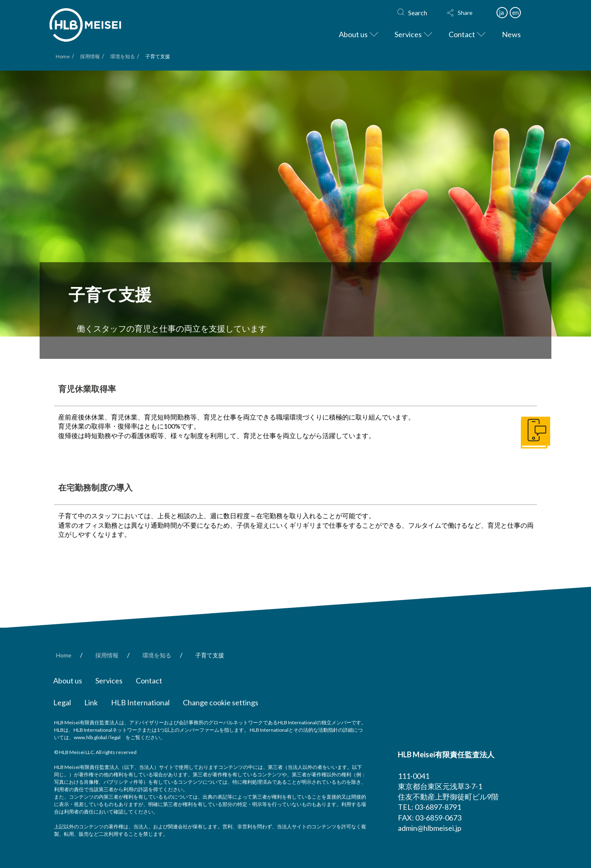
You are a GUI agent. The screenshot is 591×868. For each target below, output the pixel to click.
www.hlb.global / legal (97, 737)
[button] (468, 13)
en (515, 12)
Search (418, 13)
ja (501, 12)
